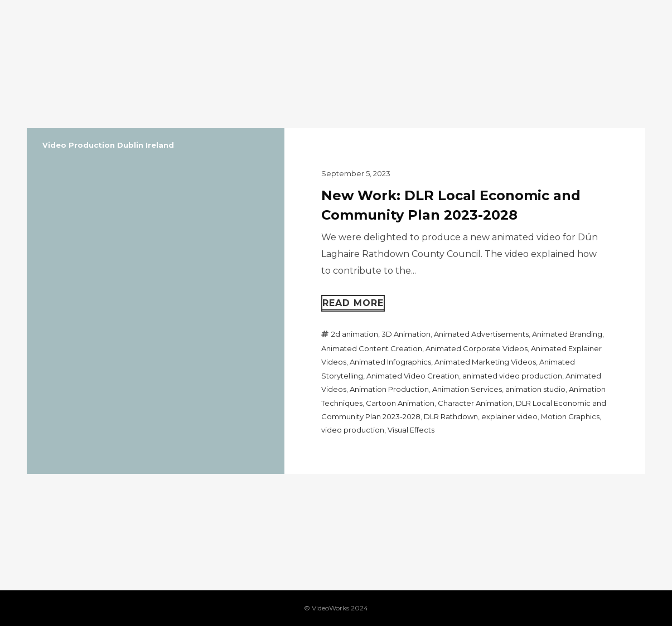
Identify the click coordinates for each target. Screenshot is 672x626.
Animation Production (389, 389)
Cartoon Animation (400, 403)
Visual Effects (411, 430)
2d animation (355, 334)
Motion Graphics (570, 416)
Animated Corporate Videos (477, 348)
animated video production (512, 376)
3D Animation (406, 334)
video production (353, 430)
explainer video (509, 416)
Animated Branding (567, 334)
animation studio (535, 389)
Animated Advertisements (481, 334)
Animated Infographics (390, 362)
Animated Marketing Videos (485, 362)
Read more (353, 303)
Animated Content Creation (372, 348)
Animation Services (467, 389)
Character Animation (475, 403)
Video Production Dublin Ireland (108, 145)
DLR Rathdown (451, 416)
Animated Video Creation (413, 376)
